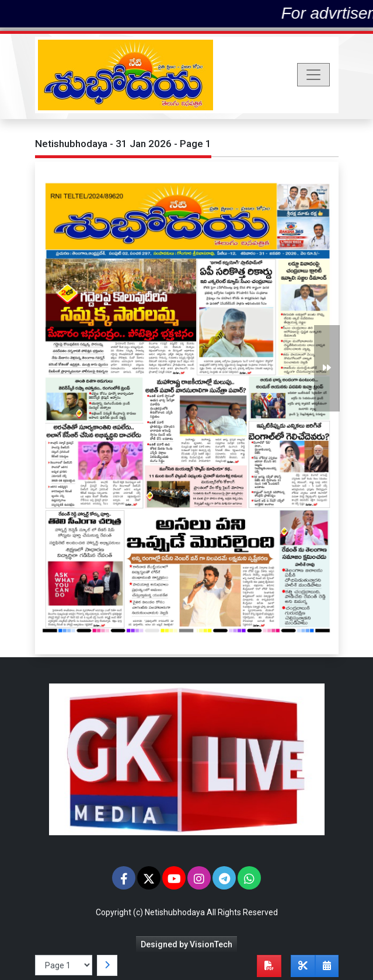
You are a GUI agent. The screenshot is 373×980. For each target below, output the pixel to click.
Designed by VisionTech (186, 944)
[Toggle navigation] (313, 75)
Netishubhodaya (175, 912)
